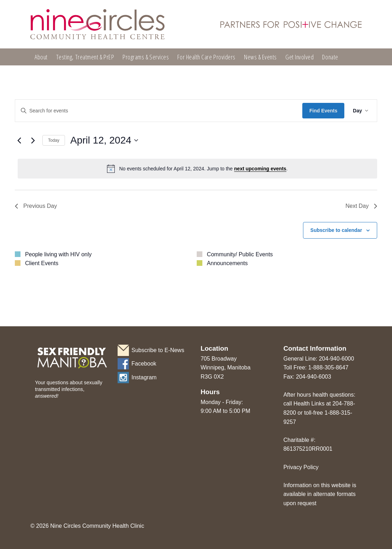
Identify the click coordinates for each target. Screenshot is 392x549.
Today (54, 140)
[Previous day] (19, 140)
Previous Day (36, 206)
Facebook (144, 364)
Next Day (361, 206)
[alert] (197, 169)
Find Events (323, 111)
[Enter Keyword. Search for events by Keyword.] (159, 111)
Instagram (144, 377)
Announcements (227, 263)
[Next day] (33, 140)
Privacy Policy (301, 467)
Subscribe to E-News (158, 350)
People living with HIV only (58, 254)
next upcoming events (260, 169)
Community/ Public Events (240, 254)
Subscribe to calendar (336, 230)
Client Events (42, 263)
